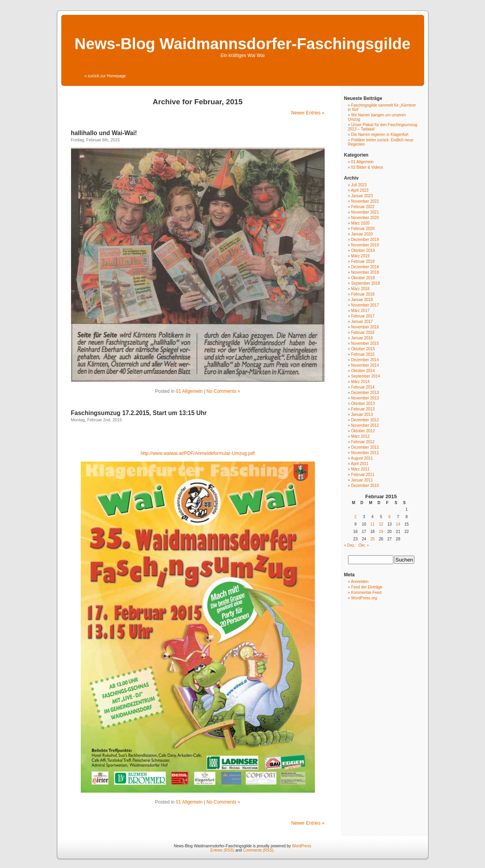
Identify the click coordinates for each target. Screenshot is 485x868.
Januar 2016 (362, 338)
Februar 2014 (363, 387)
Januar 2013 (362, 414)
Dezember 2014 (365, 360)
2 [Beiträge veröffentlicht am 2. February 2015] (355, 517)
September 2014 (366, 376)
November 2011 (365, 453)
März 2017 (360, 311)
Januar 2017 (362, 322)
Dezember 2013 (365, 393)
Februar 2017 (363, 316)
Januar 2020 (362, 234)
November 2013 (365, 398)
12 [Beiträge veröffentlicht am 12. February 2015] (381, 524)
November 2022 (365, 201)
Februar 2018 (363, 294)
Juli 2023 (359, 185)
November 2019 (365, 245)
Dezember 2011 (365, 447)
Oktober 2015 (363, 349)
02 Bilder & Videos (367, 167)
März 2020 (360, 223)
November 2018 (365, 272)
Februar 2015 (363, 354)
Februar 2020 (363, 229)
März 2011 (360, 469)
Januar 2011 (362, 480)
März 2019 (360, 256)
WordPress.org (364, 598)
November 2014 (365, 365)
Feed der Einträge (367, 587)
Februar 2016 (363, 332)
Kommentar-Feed (366, 593)
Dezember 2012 (365, 420)
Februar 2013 (363, 409)
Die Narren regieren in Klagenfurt (380, 135)
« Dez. (350, 545)
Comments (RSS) (258, 850)
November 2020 (365, 218)
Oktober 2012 (363, 431)
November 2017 (365, 305)
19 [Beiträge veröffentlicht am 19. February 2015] (381, 532)
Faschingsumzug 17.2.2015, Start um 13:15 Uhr (139, 413)
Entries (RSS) (222, 850)
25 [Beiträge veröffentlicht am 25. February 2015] (372, 539)
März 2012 (360, 436)
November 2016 (365, 327)
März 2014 (360, 382)
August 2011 (362, 458)
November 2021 (365, 212)
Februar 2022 (363, 207)
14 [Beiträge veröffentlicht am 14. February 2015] (398, 524)
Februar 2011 (363, 475)
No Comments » (223, 391)
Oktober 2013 (363, 404)
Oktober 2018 (363, 278)
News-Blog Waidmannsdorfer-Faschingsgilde (242, 44)
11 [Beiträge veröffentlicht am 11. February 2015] (372, 524)
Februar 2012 (363, 442)
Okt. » (364, 545)
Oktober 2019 (363, 250)
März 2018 (360, 289)
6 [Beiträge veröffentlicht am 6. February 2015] (390, 517)
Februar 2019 (363, 261)
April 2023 (360, 190)
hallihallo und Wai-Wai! (104, 133)
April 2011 (360, 464)
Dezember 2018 (365, 267)
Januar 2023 (362, 196)
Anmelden (360, 582)
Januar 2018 (362, 300)
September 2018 (366, 283)
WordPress (301, 846)
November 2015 (365, 343)
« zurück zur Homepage (105, 76)
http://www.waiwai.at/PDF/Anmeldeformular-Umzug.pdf (197, 453)
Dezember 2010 (365, 486)
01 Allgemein (189, 391)
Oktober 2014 (363, 371)
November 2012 (365, 425)
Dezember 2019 (365, 240)
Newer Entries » (308, 113)
